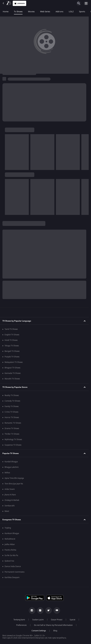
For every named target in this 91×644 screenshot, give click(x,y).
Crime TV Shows (11, 412)
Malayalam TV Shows (14, 362)
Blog (55, 631)
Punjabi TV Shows (12, 357)
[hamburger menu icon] (86, 3)
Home (6, 12)
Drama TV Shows (12, 428)
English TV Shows (12, 335)
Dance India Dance (13, 566)
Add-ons (59, 12)
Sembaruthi (10, 506)
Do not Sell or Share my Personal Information (53, 625)
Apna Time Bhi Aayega (14, 478)
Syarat (72, 620)
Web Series (45, 12)
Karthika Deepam (12, 577)
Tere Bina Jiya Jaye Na (14, 484)
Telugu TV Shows (12, 346)
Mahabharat (10, 539)
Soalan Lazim (38, 620)
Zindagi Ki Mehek (12, 500)
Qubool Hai (9, 561)
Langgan (19, 3)
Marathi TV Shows (12, 379)
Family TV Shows (12, 406)
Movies (31, 12)
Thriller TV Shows (12, 434)
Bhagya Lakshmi (12, 467)
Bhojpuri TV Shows (12, 368)
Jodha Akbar (10, 544)
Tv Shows (18, 12)
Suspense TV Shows (13, 445)
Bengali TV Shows (12, 351)
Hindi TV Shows (11, 340)
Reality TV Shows (12, 395)
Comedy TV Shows (12, 401)
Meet (7, 511)
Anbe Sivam (10, 489)
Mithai (7, 473)
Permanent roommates (15, 572)
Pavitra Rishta (10, 550)
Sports (82, 12)
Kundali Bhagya (11, 462)
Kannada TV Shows (13, 373)
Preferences (21, 625)
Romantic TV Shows (13, 423)
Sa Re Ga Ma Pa (11, 555)
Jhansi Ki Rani (10, 495)
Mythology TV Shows (13, 439)
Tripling (8, 528)
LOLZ (71, 12)
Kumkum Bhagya (12, 533)
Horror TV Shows (12, 417)
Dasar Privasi (57, 620)
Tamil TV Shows (11, 329)
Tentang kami (19, 620)
